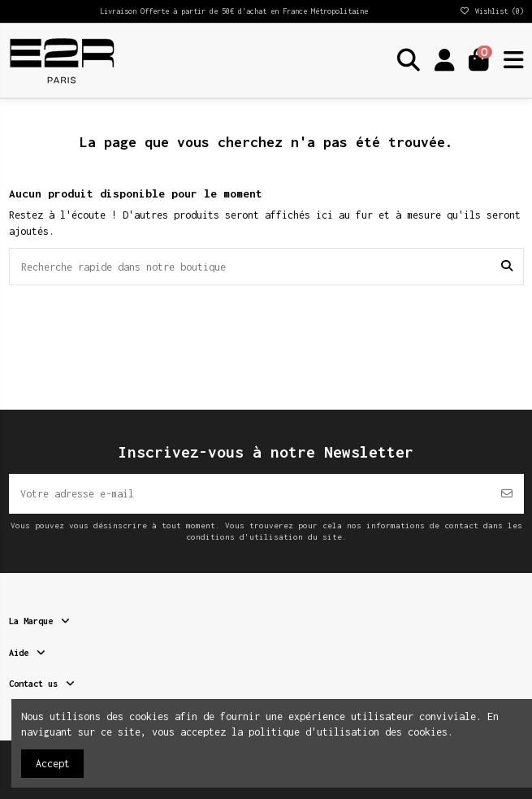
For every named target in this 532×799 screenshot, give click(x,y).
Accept (53, 764)
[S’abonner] (507, 494)
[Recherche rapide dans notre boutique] (507, 266)
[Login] (445, 61)
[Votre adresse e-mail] (250, 494)
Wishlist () (491, 11)
